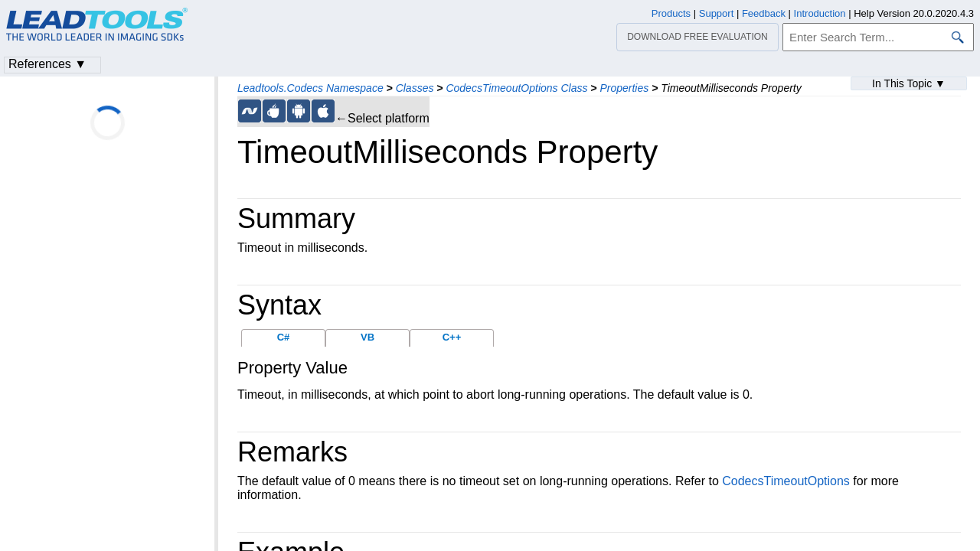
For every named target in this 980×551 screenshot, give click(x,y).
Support (717, 13)
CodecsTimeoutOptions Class (516, 88)
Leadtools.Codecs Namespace (310, 88)
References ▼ (47, 64)
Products (671, 13)
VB (367, 337)
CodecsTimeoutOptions (786, 481)
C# (284, 337)
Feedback (764, 13)
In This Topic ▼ (909, 83)
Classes (415, 88)
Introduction (820, 13)
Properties (624, 88)
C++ (452, 337)
